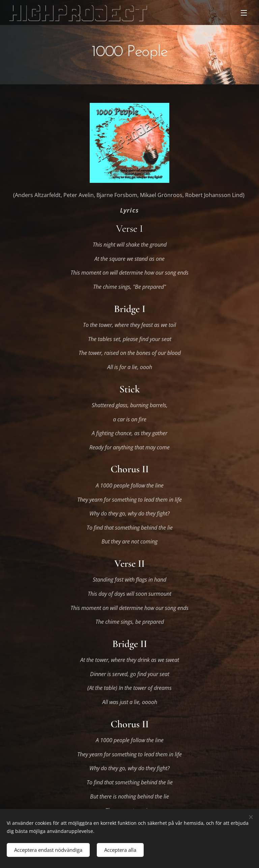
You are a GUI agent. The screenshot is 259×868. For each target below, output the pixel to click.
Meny (244, 13)
